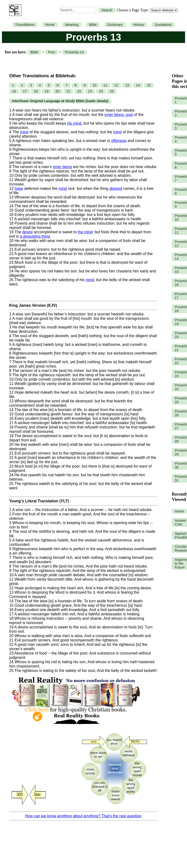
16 (14, 91)
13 (127, 85)
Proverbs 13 (75, 52)
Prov (52, 52)
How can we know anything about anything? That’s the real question (83, 816)
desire (28, 232)
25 (112, 91)
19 (47, 91)
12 (116, 85)
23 (90, 91)
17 (25, 91)
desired (116, 189)
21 (68, 91)
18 (36, 91)
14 (138, 85)
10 (94, 85)
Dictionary (115, 25)
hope (19, 189)
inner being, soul (119, 115)
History (139, 25)
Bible (93, 25)
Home (50, 25)
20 (57, 91)
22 (79, 91)
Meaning (72, 25)
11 (105, 85)
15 (149, 85)
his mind (74, 123)
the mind (85, 232)
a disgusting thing (35, 236)
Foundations (25, 25)
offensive (119, 141)
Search (107, 10)
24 (101, 91)
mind (24, 132)
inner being (62, 167)
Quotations (163, 25)
